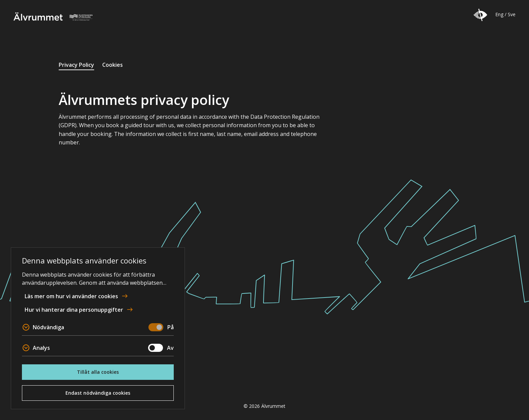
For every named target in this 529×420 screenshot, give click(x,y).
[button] (480, 15)
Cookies (113, 65)
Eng (499, 14)
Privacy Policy (76, 65)
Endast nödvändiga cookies (98, 393)
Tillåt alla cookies (98, 372)
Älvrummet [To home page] (53, 17)
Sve (512, 14)
